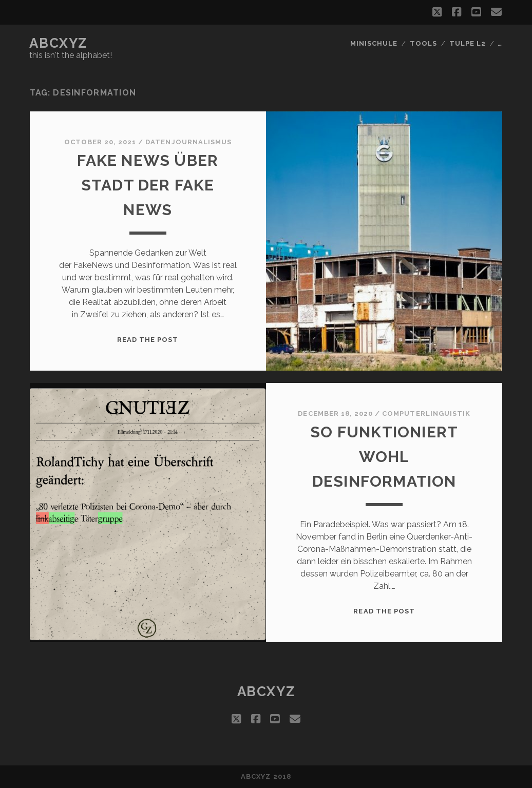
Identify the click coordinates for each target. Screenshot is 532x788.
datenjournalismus (188, 142)
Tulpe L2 (468, 43)
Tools (423, 43)
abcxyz (58, 43)
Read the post (148, 340)
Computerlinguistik (426, 414)
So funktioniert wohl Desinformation (384, 457)
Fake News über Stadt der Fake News (148, 185)
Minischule (374, 43)
